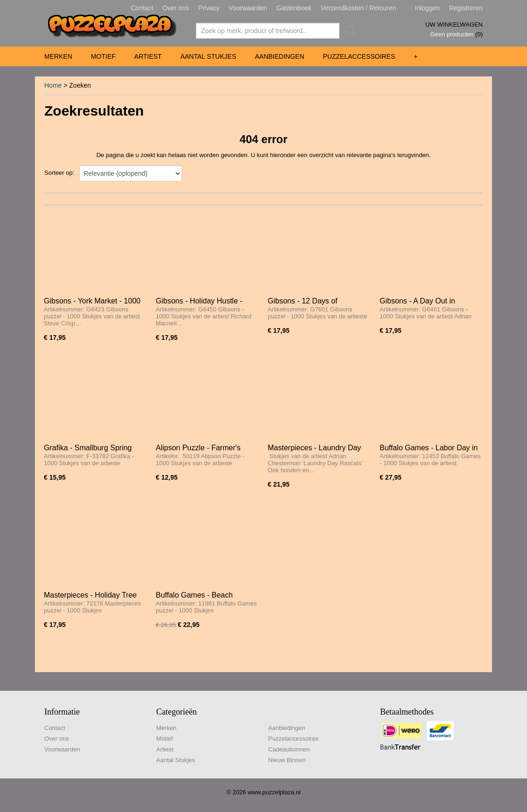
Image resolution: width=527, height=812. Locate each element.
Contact (142, 8)
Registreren (466, 8)
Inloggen (427, 8)
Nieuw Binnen (287, 760)
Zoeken (348, 31)
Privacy (209, 8)
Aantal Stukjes (208, 56)
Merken (58, 56)
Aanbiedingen (279, 56)
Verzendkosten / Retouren (359, 8)
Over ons (176, 8)
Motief (103, 56)
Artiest (148, 56)
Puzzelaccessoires (359, 56)
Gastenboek (294, 8)
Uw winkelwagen (454, 24)
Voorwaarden (248, 8)
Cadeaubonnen (289, 749)
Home (53, 85)
